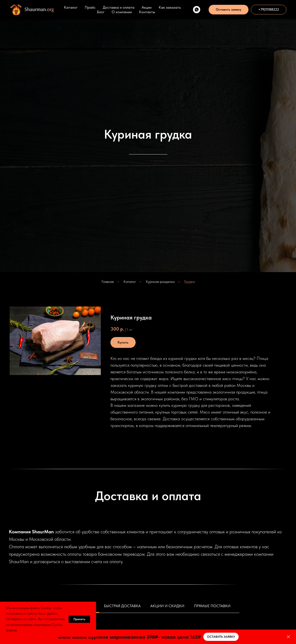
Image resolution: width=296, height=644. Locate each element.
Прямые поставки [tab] (212, 606)
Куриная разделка (160, 282)
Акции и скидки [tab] (167, 606)
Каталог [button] (71, 7)
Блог (101, 12)
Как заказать (170, 7)
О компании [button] (122, 12)
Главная (108, 282)
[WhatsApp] (197, 10)
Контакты (147, 12)
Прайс (90, 7)
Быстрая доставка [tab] (122, 606)
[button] (229, 10)
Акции (147, 7)
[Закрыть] (288, 637)
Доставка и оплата (119, 7)
